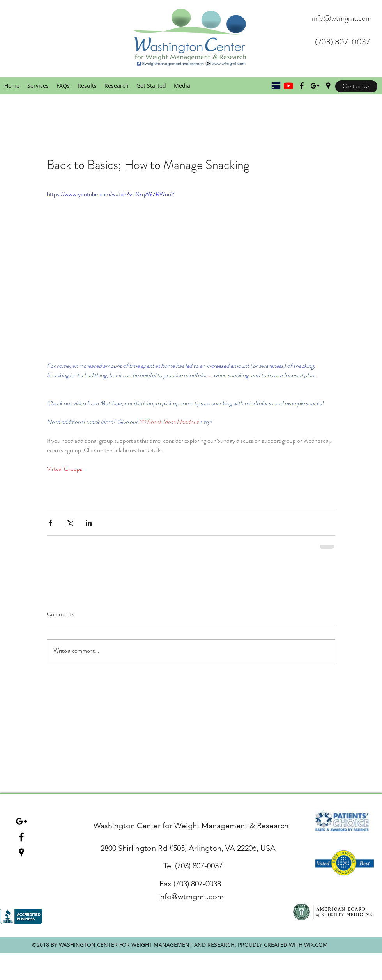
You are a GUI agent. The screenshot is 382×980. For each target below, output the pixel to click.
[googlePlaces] (328, 86)
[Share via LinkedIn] (89, 523)
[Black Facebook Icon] (302, 86)
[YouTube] (288, 86)
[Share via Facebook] (50, 523)
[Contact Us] (356, 86)
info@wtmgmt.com (342, 18)
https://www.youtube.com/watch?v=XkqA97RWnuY (111, 194)
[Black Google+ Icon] (315, 86)
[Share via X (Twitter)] (70, 523)
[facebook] (21, 837)
